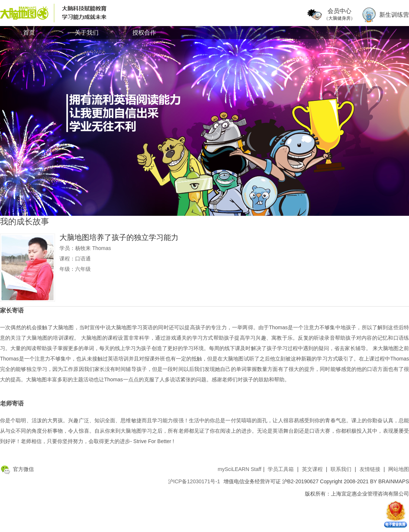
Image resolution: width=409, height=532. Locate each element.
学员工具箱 (281, 469)
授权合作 (144, 33)
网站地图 (399, 469)
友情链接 (370, 469)
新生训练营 (394, 15)
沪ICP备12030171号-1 (194, 481)
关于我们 (87, 33)
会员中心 (339, 15)
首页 (29, 33)
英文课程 (312, 469)
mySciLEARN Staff (240, 469)
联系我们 (341, 469)
